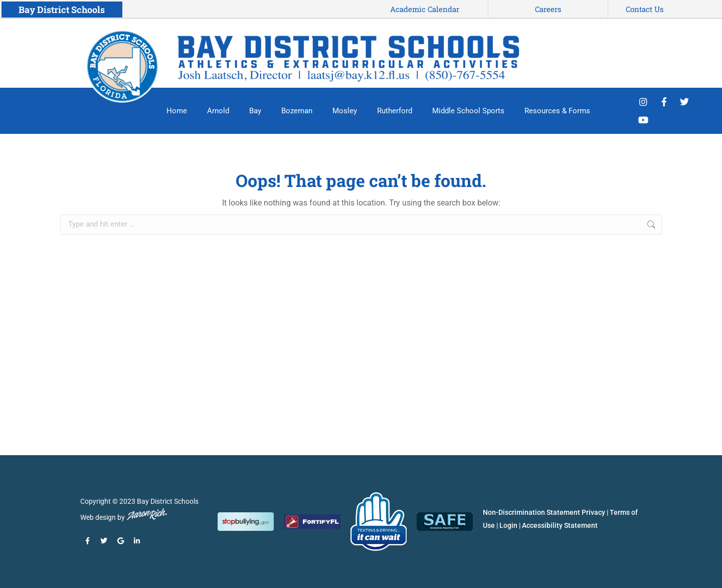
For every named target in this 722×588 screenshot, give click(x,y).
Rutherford (395, 111)
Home (177, 111)
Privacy (593, 512)
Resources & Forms (557, 111)
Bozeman (297, 111)
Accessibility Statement (560, 525)
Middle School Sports (468, 111)
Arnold (218, 111)
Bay (255, 111)
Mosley (345, 111)
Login (508, 525)
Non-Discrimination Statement (531, 512)
